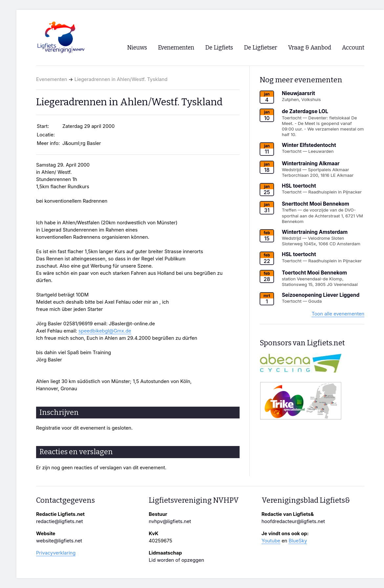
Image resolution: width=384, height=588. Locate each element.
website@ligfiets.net (59, 541)
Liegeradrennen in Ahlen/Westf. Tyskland (121, 79)
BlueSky (298, 541)
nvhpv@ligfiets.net (170, 521)
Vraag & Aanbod (310, 48)
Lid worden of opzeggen (176, 560)
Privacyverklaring (56, 553)
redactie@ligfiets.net (60, 521)
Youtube (271, 541)
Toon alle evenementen (338, 314)
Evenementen (52, 79)
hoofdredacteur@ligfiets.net (293, 521)
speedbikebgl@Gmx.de (105, 331)
